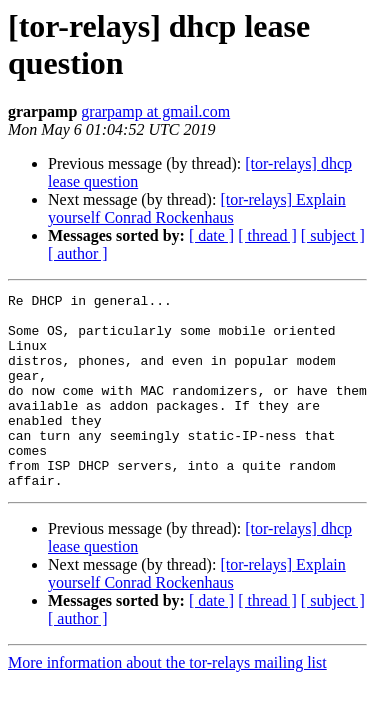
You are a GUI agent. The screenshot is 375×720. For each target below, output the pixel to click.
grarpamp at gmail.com (155, 111)
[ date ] (211, 235)
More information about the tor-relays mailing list (167, 701)
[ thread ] (267, 235)
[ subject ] (333, 235)
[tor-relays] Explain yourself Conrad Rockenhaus (197, 208)
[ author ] (78, 253)
